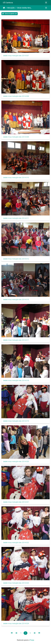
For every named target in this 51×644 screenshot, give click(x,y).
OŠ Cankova (8, 3)
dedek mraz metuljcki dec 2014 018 (16, 381)
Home (4, 8)
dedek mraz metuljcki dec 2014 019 (16, 421)
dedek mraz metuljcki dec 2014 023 (16, 583)
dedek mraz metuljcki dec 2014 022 (16, 543)
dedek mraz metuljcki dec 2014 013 (16, 300)
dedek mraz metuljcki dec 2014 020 (16, 462)
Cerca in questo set (10, 14)
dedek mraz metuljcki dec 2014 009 (16, 137)
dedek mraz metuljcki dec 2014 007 (16, 56)
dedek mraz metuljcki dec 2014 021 (16, 502)
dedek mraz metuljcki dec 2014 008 (16, 96)
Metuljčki (11, 8)
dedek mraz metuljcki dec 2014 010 (16, 178)
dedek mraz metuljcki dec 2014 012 (16, 259)
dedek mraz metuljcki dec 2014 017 (16, 340)
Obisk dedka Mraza (25, 8)
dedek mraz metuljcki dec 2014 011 (16, 218)
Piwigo (32, 640)
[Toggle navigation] (46, 3)
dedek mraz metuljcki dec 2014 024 (16, 624)
